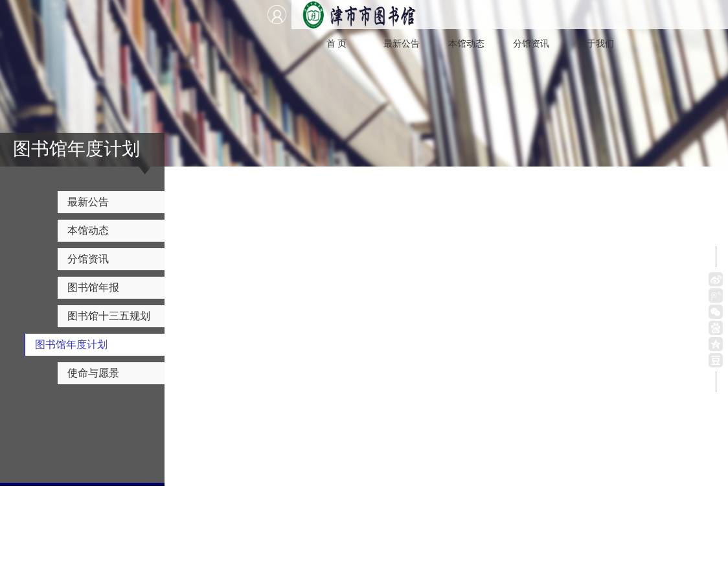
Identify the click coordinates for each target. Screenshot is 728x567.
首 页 (337, 44)
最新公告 (402, 44)
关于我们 (596, 44)
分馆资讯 (531, 44)
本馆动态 (466, 44)
